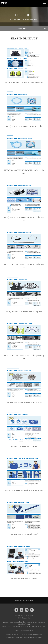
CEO (17, 600)
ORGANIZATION (26, 600)
